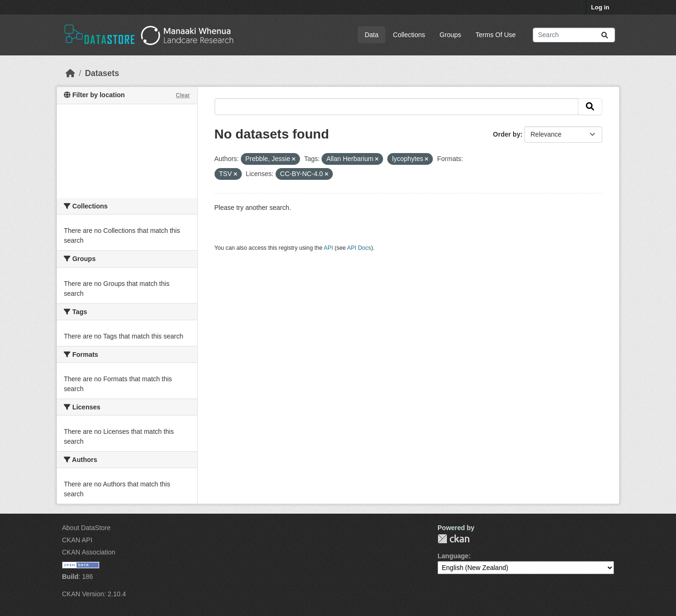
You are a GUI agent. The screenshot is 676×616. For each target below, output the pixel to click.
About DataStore (86, 528)
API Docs (359, 248)
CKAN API (77, 540)
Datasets (102, 73)
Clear (183, 95)
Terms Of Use (496, 35)
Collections (409, 35)
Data (372, 35)
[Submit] (605, 35)
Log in (600, 7)
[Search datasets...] (574, 35)
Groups (450, 35)
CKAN (453, 539)
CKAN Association (89, 552)
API (329, 248)
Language (453, 556)
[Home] (70, 73)
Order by (507, 134)
